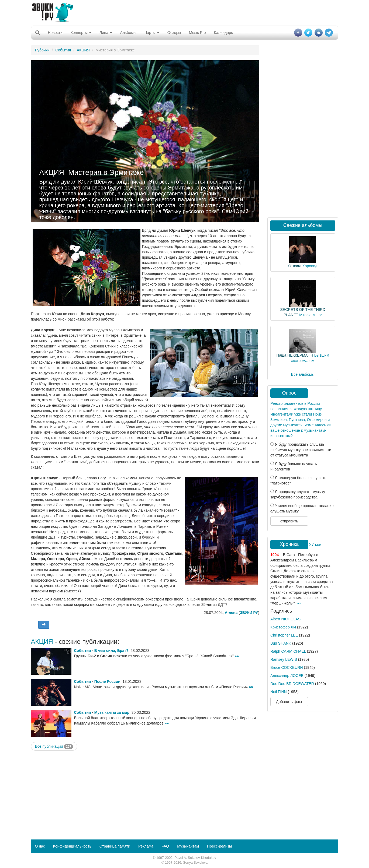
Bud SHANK (281, 643)
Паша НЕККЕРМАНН (295, 355)
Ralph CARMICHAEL (288, 651)
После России (107, 681)
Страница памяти (115, 846)
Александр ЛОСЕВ (287, 676)
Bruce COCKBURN (287, 667)
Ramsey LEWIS (284, 659)
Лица (106, 33)
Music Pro (197, 33)
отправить (289, 521)
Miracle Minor (311, 315)
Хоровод (310, 266)
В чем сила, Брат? (111, 651)
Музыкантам (188, 846)
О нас (40, 846)
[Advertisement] (185, 12)
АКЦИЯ (83, 50)
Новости (55, 33)
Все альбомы (303, 374)
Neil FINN (279, 692)
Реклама (146, 846)
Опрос (289, 393)
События (63, 50)
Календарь (224, 33)
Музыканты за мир (112, 712)
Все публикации (54, 747)
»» (237, 656)
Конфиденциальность (72, 846)
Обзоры (174, 33)
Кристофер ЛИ (283, 627)
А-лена (231, 613)
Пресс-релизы (219, 846)
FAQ (165, 846)
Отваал (295, 266)
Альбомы (128, 33)
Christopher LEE (284, 635)
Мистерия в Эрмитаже (106, 173)
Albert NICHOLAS (285, 619)
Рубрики (42, 50)
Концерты (81, 33)
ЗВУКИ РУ (249, 613)
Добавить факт (289, 702)
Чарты (152, 33)
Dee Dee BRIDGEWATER (292, 684)
